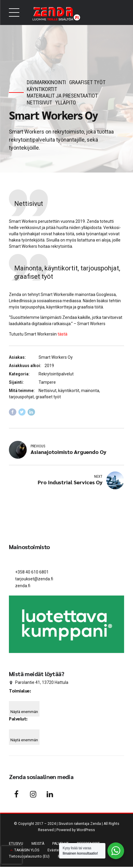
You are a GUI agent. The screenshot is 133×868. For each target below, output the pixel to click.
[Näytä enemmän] (24, 710)
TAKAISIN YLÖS (27, 851)
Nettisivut (39, 102)
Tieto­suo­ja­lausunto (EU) (29, 857)
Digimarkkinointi (46, 82)
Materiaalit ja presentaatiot (62, 96)
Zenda (96, 825)
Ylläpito (66, 102)
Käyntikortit (42, 89)
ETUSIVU (16, 845)
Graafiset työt (87, 82)
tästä (62, 334)
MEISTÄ (38, 845)
